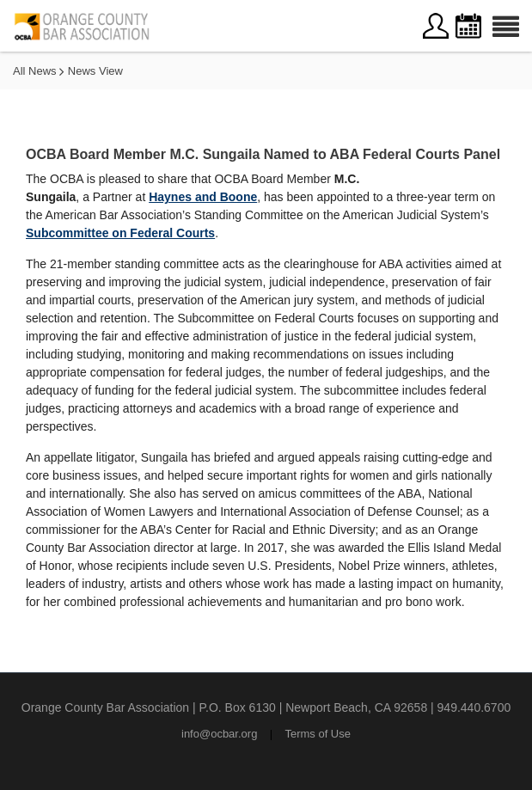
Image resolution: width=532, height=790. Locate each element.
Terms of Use (318, 734)
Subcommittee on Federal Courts (120, 233)
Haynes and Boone (203, 197)
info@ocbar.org (219, 734)
